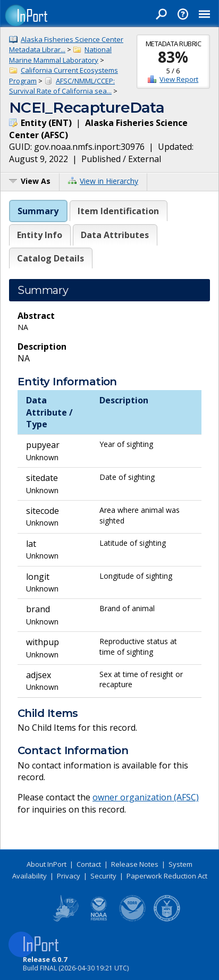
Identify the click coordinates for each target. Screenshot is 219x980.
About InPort (47, 864)
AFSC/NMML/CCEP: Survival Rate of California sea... (62, 86)
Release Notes (135, 864)
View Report (179, 79)
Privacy (69, 876)
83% (173, 57)
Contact (89, 864)
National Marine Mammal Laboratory (60, 55)
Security (103, 876)
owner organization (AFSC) (146, 797)
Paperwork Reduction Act (167, 876)
